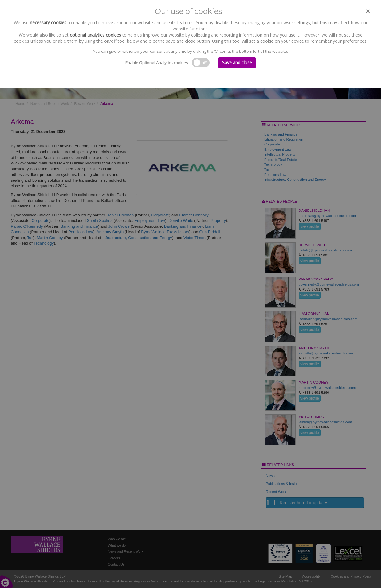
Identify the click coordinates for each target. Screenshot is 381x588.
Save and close (237, 62)
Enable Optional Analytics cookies (157, 63)
